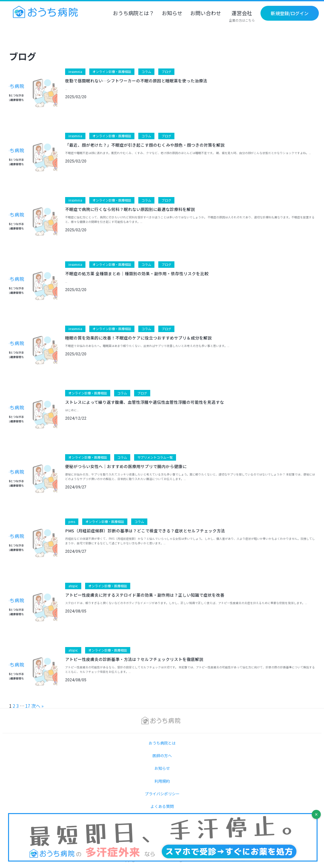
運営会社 (242, 16)
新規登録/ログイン (290, 13)
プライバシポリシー (162, 794)
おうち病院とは (162, 743)
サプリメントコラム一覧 (155, 457)
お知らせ (172, 14)
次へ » (37, 706)
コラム (146, 72)
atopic (73, 586)
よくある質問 (162, 806)
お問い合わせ (206, 14)
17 (28, 706)
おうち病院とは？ (133, 14)
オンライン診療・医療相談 (112, 72)
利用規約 (162, 781)
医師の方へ (162, 755)
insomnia (75, 72)
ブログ (166, 72)
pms (72, 522)
